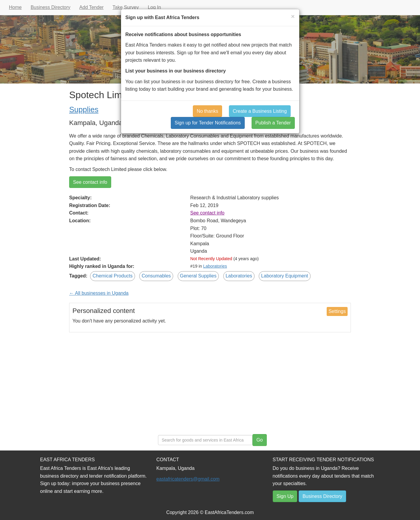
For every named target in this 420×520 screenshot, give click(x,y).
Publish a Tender (273, 123)
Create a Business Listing (260, 111)
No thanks (207, 111)
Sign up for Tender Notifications (208, 123)
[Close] (293, 16)
